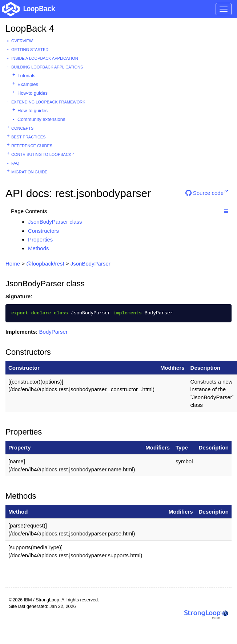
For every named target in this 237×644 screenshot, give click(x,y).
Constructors (43, 231)
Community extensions (41, 119)
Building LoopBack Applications (47, 67)
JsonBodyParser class (55, 222)
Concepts (22, 128)
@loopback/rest (45, 264)
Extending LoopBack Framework (48, 102)
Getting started (30, 50)
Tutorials (26, 76)
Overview (22, 41)
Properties (40, 239)
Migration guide (29, 172)
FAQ (15, 163)
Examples (28, 84)
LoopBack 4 (30, 28)
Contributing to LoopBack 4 (43, 154)
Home (13, 264)
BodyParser (53, 332)
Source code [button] (204, 193)
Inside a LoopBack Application (45, 58)
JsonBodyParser (91, 264)
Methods (39, 248)
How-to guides (33, 93)
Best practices (29, 137)
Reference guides (32, 146)
